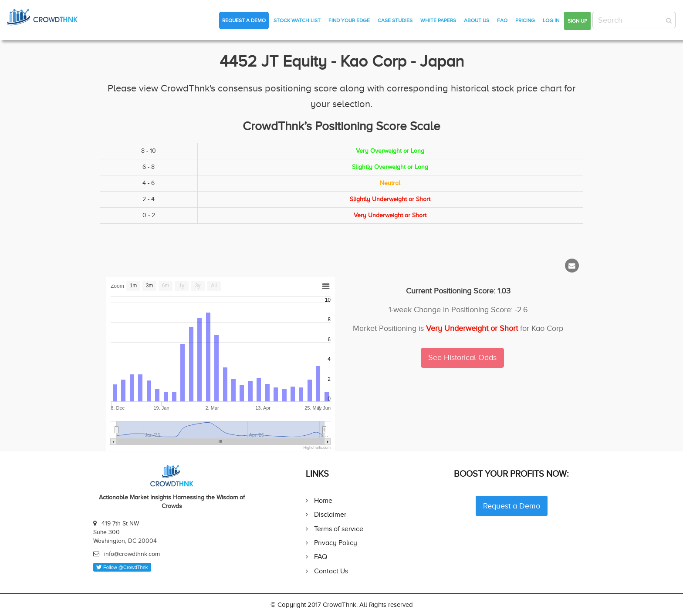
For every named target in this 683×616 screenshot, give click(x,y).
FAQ (502, 20)
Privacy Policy (336, 543)
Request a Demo (244, 20)
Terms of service (339, 529)
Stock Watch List (297, 20)
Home (323, 500)
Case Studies (395, 20)
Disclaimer (330, 514)
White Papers (438, 20)
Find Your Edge (349, 20)
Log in (551, 20)
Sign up (577, 21)
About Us (477, 20)
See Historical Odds (462, 357)
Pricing (525, 20)
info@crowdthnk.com (132, 554)
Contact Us (331, 571)
